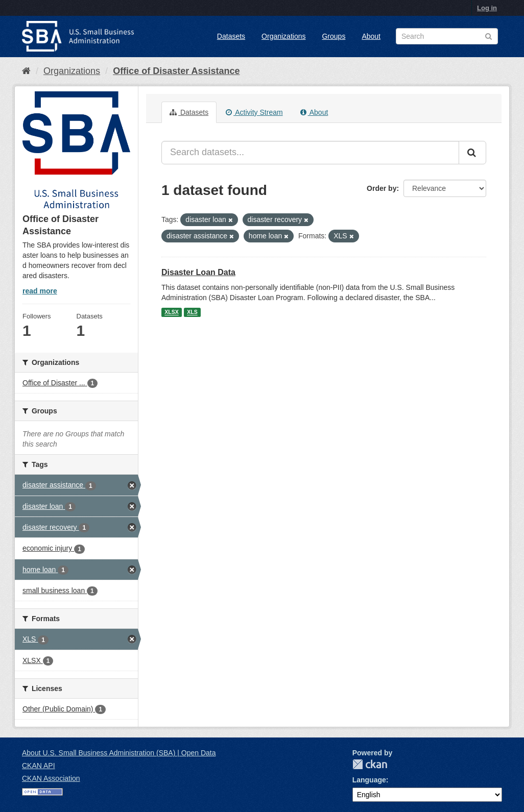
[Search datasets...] (310, 153)
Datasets (231, 36)
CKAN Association (51, 778)
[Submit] (472, 153)
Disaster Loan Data (198, 272)
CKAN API (39, 766)
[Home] (26, 71)
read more (40, 291)
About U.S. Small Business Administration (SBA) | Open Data (119, 753)
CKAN (370, 764)
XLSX (171, 312)
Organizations (283, 36)
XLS (192, 312)
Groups (334, 36)
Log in (487, 8)
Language (369, 780)
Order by (382, 188)
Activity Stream (254, 112)
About (371, 36)
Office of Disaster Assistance (176, 71)
